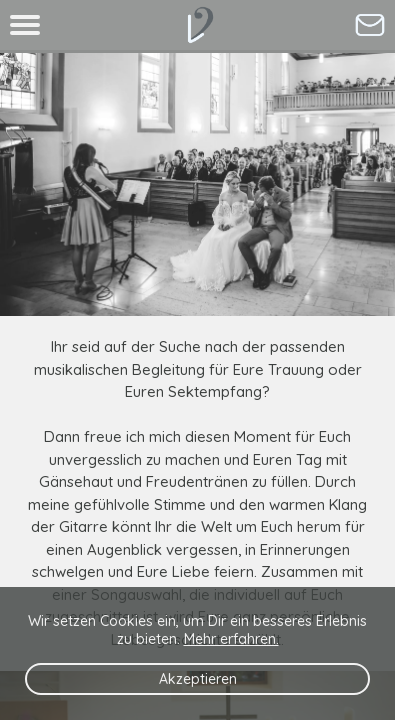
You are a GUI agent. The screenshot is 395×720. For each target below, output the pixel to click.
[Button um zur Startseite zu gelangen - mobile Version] (198, 25)
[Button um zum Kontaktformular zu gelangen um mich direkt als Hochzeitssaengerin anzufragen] (370, 25)
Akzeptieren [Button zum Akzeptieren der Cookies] (198, 679)
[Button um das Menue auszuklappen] (25, 25)
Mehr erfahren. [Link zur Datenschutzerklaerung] (231, 639)
